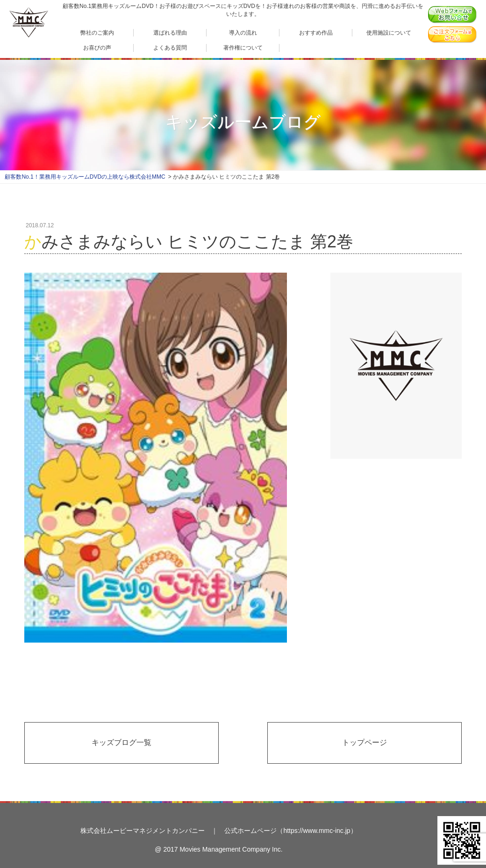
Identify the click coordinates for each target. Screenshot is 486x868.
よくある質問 (170, 47)
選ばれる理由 (170, 33)
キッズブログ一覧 (121, 742)
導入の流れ (243, 33)
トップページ (364, 742)
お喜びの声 (97, 47)
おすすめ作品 (316, 33)
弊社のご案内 (97, 33)
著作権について (243, 47)
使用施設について (389, 33)
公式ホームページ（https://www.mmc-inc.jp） (290, 831)
